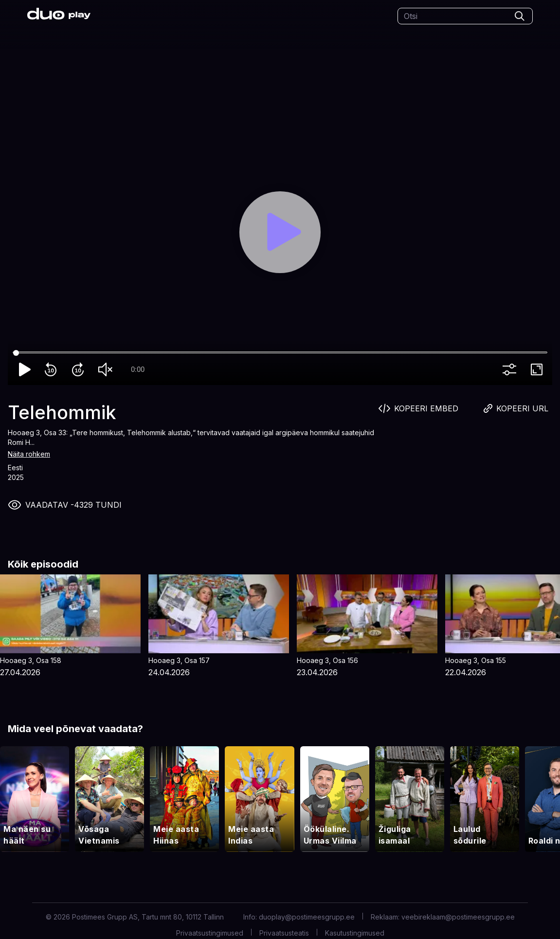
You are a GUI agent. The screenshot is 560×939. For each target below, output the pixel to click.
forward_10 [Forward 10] (80, 369)
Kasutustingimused (355, 933)
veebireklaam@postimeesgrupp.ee (458, 917)
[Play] (280, 232)
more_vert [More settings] (511, 369)
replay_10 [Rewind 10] (53, 369)
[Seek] (280, 353)
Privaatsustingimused (210, 933)
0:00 (138, 369)
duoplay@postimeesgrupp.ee (307, 917)
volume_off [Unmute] (107, 369)
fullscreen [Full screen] (539, 369)
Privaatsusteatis (284, 933)
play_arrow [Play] (25, 369)
